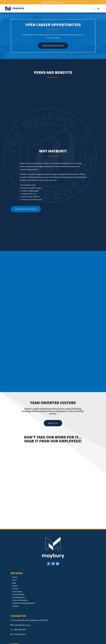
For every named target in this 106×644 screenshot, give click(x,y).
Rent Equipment (19, 597)
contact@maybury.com (22, 625)
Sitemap (16, 606)
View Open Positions (53, 46)
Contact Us (60, 2)
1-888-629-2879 (48, 2)
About (15, 577)
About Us (53, 423)
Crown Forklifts (18, 594)
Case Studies (17, 591)
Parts (14, 580)
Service (15, 586)
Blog (14, 583)
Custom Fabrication (20, 600)
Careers (15, 589)
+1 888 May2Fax (19, 634)
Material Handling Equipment (24, 603)
